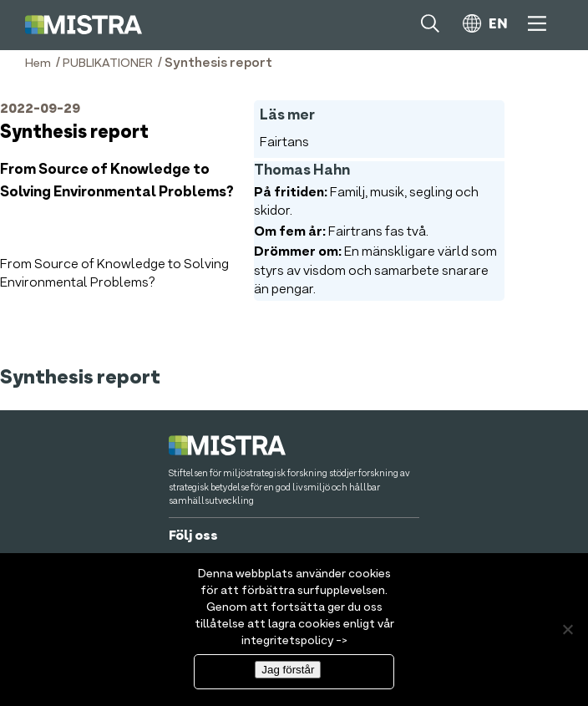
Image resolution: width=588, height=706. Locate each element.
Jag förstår (288, 670)
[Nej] (567, 629)
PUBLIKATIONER (108, 63)
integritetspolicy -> (294, 641)
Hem (38, 63)
